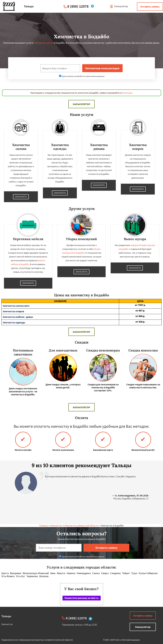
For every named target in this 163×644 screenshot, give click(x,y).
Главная (43, 526)
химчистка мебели (44, 43)
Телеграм (128, 93)
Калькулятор (119, 6)
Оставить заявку (150, 7)
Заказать (21, 197)
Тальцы (6, 616)
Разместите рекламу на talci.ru (82, 598)
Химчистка (56, 526)
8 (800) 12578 (78, 6)
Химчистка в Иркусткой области (81, 526)
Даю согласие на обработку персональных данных (82, 76)
